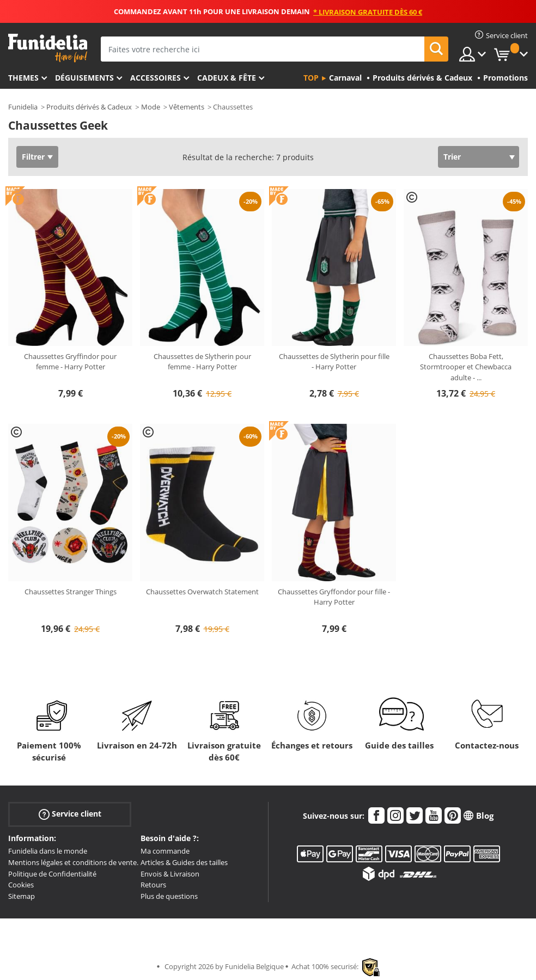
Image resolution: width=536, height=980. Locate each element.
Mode (151, 107)
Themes (23, 78)
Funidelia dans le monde (48, 851)
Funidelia (23, 107)
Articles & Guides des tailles (184, 862)
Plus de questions (169, 896)
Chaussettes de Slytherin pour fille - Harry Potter (334, 362)
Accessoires (156, 78)
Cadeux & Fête (227, 78)
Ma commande (165, 851)
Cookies (21, 885)
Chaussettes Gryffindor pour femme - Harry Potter (70, 362)
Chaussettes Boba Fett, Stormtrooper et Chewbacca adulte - (466, 367)
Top (311, 78)
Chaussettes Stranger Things (71, 592)
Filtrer (33, 157)
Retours (153, 885)
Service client (70, 814)
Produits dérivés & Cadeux (89, 107)
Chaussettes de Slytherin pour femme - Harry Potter (202, 362)
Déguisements (84, 78)
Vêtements (187, 107)
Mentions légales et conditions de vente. (73, 862)
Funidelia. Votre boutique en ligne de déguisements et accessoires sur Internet (48, 48)
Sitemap (22, 896)
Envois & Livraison (170, 874)
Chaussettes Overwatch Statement (202, 592)
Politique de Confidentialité (52, 874)
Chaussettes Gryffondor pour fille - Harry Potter (334, 597)
